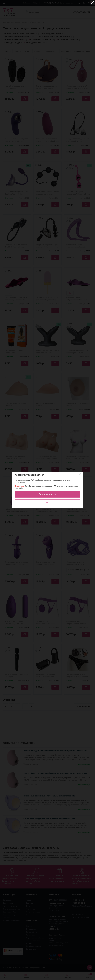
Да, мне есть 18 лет (47, 494)
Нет (47, 503)
